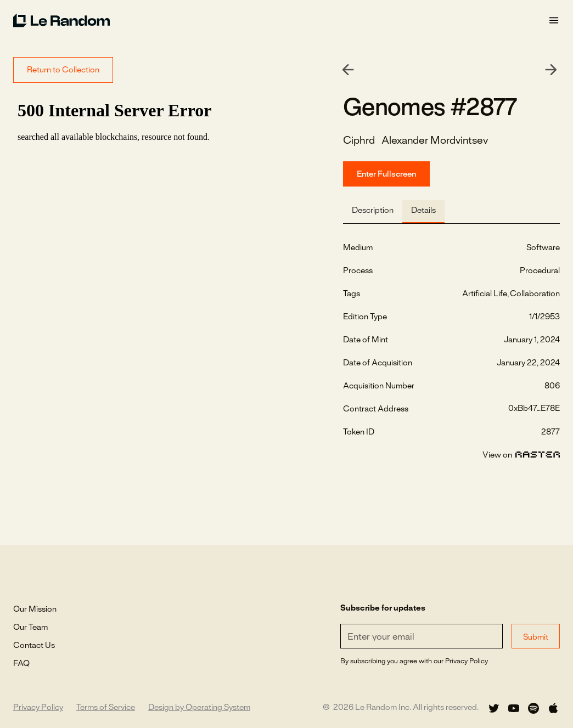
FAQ (21, 664)
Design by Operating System (199, 708)
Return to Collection (63, 70)
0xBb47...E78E (534, 409)
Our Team (30, 628)
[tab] (373, 211)
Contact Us (34, 646)
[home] (280, 20)
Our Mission (35, 610)
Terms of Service (106, 708)
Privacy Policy (38, 708)
